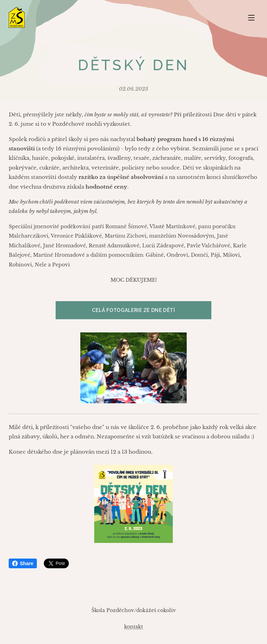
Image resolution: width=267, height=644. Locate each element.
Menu (251, 18)
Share (23, 563)
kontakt (133, 627)
